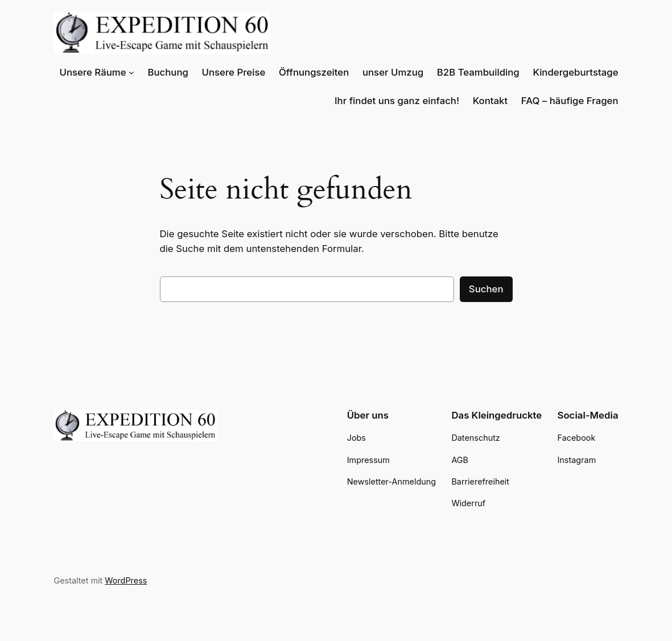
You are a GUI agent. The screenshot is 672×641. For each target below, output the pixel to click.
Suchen (487, 289)
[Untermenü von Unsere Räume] (161, 72)
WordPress (122, 581)
